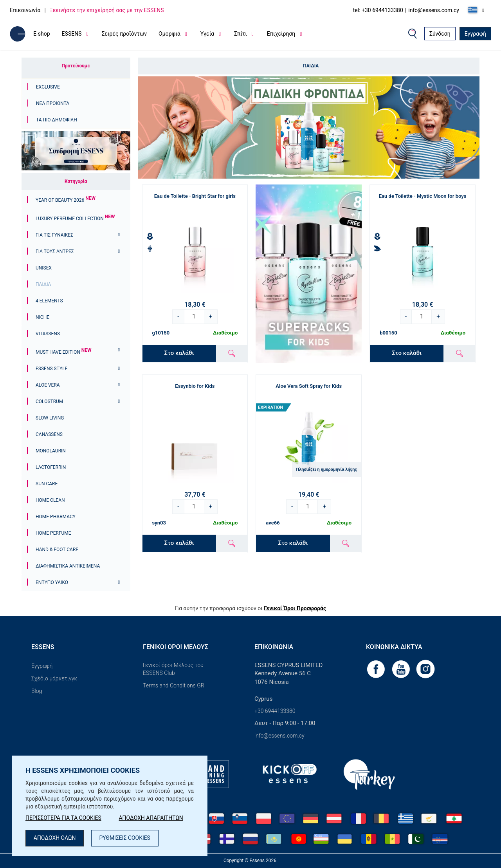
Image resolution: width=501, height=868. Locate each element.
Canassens (49, 434)
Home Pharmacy (56, 517)
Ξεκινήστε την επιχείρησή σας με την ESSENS (107, 10)
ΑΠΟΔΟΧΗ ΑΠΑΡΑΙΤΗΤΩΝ (152, 818)
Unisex (44, 268)
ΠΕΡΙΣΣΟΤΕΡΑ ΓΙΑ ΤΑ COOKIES (64, 818)
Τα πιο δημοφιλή (57, 120)
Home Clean (50, 500)
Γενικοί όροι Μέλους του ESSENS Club (173, 669)
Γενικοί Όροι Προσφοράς (295, 608)
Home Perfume (53, 533)
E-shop (42, 34)
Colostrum (49, 401)
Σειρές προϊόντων (124, 34)
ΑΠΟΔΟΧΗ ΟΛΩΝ (55, 838)
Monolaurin (51, 451)
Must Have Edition (63, 352)
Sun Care (47, 484)
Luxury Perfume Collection (75, 219)
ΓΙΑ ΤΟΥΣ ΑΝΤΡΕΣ (55, 251)
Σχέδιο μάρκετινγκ (54, 678)
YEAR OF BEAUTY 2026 (66, 200)
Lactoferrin (51, 467)
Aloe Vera (48, 385)
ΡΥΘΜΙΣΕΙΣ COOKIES (125, 838)
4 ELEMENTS (49, 301)
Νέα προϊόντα (53, 103)
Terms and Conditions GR (174, 685)
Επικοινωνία (25, 10)
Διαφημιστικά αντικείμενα (68, 566)
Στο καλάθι (179, 353)
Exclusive (48, 87)
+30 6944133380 (275, 711)
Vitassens (48, 334)
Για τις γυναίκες (54, 235)
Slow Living (50, 418)
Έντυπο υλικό (52, 582)
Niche (42, 317)
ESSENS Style (51, 369)
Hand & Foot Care (57, 550)
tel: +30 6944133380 (378, 10)
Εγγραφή (475, 34)
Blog (37, 691)
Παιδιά (43, 284)
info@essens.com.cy (434, 10)
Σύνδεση (440, 34)
